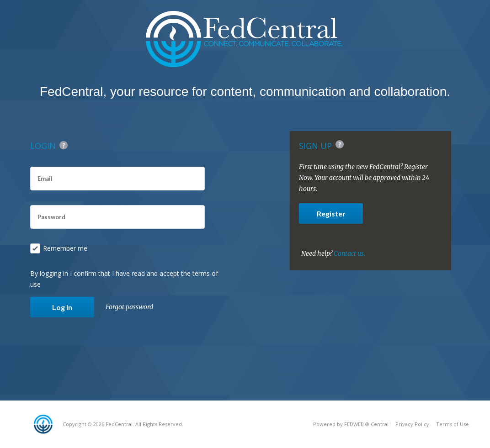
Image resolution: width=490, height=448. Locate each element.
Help (64, 145)
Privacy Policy (412, 424)
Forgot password (129, 307)
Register (331, 213)
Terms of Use (453, 424)
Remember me (59, 248)
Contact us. (349, 253)
